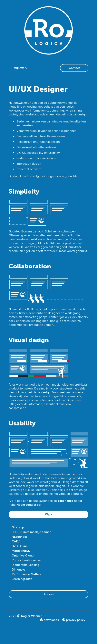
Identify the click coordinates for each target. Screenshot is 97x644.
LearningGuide (22, 579)
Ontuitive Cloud (23, 556)
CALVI (16, 541)
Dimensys (19, 570)
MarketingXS (21, 551)
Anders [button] (49, 594)
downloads (49, 620)
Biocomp (18, 527)
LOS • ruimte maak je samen (32, 532)
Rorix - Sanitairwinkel (27, 560)
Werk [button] (49, 514)
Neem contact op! (29, 505)
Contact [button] (74, 68)
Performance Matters (27, 574)
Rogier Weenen (32, 616)
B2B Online (20, 546)
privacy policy (74, 620)
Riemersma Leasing (26, 565)
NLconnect (19, 537)
